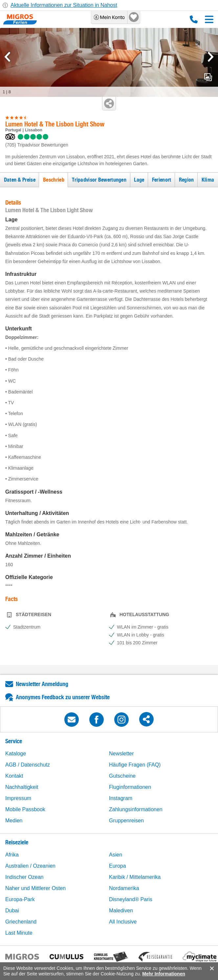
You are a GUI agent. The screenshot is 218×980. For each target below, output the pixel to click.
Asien (116, 855)
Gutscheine (122, 776)
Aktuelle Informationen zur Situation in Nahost (64, 5)
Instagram (121, 798)
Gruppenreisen (126, 821)
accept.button (211, 969)
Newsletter (121, 754)
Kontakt (14, 776)
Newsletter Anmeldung (42, 684)
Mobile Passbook (25, 809)
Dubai (12, 911)
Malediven (121, 911)
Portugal (13, 130)
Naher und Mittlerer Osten (35, 888)
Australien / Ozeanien (30, 866)
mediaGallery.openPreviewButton (208, 77)
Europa (118, 866)
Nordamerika (124, 888)
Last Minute (19, 933)
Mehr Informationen (164, 974)
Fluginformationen (130, 787)
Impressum (18, 798)
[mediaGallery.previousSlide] (7, 57)
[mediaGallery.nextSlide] (211, 57)
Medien (14, 821)
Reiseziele (17, 842)
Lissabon (34, 130)
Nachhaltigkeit (22, 787)
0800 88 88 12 (194, 19)
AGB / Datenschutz (28, 765)
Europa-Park (20, 899)
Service (14, 741)
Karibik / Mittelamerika (135, 877)
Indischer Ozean (24, 877)
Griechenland (21, 922)
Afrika (12, 855)
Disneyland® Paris (131, 899)
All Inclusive (123, 922)
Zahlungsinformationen (136, 809)
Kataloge (16, 754)
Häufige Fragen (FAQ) (135, 765)
